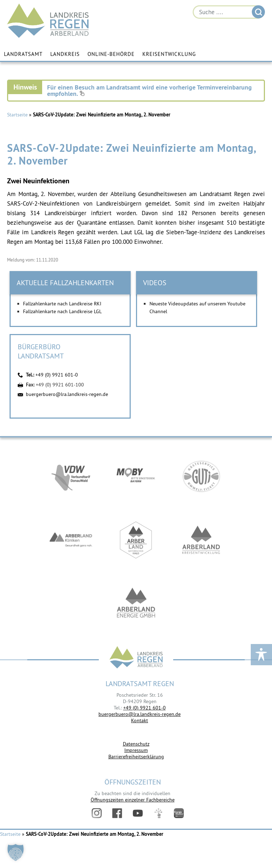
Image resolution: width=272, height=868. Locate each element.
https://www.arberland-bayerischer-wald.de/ (136, 540)
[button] (16, 852)
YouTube (138, 813)
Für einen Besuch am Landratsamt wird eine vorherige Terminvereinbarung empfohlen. (149, 90)
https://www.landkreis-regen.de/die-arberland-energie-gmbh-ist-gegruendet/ (136, 604)
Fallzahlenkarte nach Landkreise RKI (62, 304)
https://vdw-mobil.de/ (71, 476)
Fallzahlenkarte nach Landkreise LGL (62, 311)
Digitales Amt (158, 813)
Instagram (97, 813)
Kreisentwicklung (169, 54)
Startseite (17, 115)
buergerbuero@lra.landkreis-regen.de (67, 394)
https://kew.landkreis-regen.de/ (201, 540)
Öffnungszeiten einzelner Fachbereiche (133, 800)
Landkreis (65, 54)
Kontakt (140, 720)
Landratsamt (23, 54)
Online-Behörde (111, 54)
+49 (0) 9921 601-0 (57, 375)
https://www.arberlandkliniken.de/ (71, 540)
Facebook (117, 813)
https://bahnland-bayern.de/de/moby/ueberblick (136, 476)
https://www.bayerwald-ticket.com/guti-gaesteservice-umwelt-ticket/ (201, 476)
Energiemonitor (179, 813)
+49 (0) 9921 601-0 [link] (144, 708)
